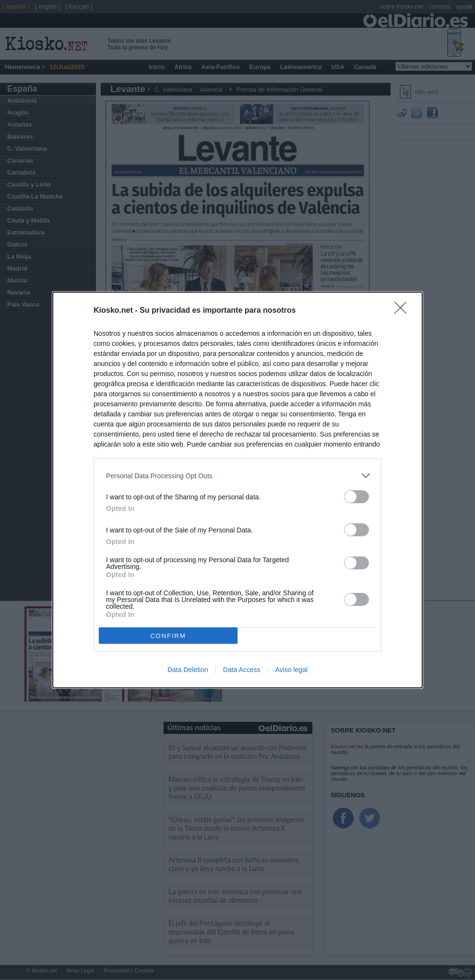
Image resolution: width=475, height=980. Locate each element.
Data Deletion (188, 670)
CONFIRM (168, 636)
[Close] (404, 311)
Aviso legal (291, 670)
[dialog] (237, 490)
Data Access (242, 670)
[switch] (356, 497)
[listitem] (237, 476)
